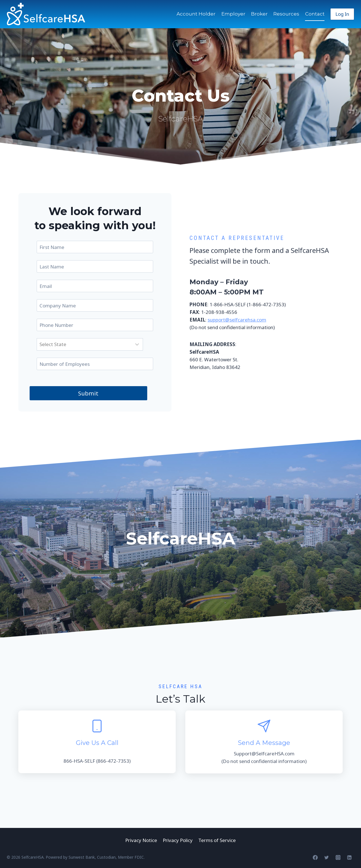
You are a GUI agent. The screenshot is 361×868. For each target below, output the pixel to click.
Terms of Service (217, 840)
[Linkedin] (349, 857)
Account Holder (196, 14)
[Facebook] (315, 857)
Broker (259, 14)
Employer (233, 14)
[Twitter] (327, 857)
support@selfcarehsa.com (237, 320)
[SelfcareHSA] (46, 14)
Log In (342, 14)
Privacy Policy (178, 840)
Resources (286, 14)
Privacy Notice (141, 840)
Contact (315, 14)
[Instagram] (338, 857)
